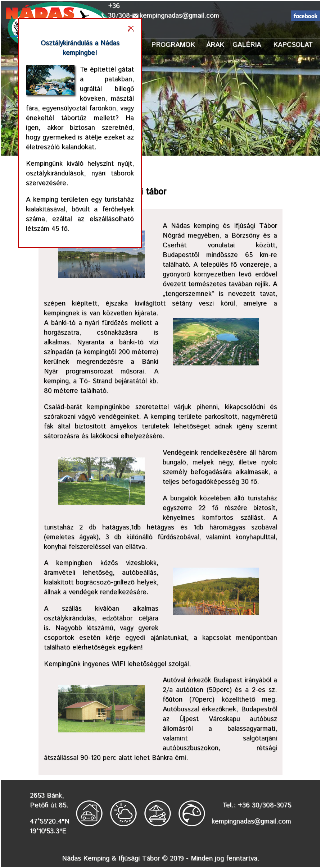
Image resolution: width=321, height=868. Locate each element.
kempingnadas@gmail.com (179, 16)
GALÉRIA (247, 45)
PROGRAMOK (173, 45)
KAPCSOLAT (293, 45)
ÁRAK (215, 45)
